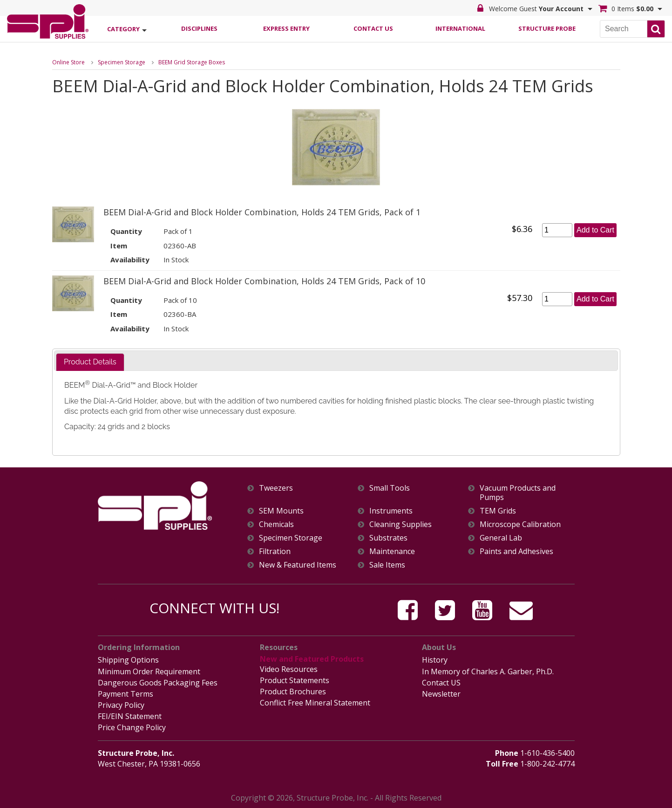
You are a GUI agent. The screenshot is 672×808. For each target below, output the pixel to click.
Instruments (391, 511)
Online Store (68, 62)
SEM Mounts (281, 511)
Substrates (388, 538)
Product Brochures (293, 692)
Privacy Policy (121, 705)
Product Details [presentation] (90, 362)
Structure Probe (547, 28)
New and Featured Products (312, 659)
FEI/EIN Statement (130, 716)
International (460, 28)
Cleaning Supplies (400, 524)
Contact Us (373, 28)
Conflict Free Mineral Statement (315, 703)
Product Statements (295, 680)
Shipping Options (128, 660)
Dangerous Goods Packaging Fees (158, 683)
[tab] (90, 362)
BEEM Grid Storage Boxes (192, 62)
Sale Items (387, 565)
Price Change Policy (132, 727)
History (435, 660)
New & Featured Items (298, 565)
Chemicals (276, 524)
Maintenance (392, 551)
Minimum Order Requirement (149, 671)
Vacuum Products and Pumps (518, 493)
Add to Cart (595, 230)
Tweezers (276, 488)
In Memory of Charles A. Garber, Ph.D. (488, 671)
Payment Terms (126, 694)
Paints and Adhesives (516, 551)
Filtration (275, 551)
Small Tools (390, 488)
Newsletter (441, 694)
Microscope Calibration (520, 524)
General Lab (501, 538)
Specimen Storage (122, 62)
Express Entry (286, 28)
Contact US (441, 683)
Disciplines (199, 28)
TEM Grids (498, 511)
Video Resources (289, 669)
